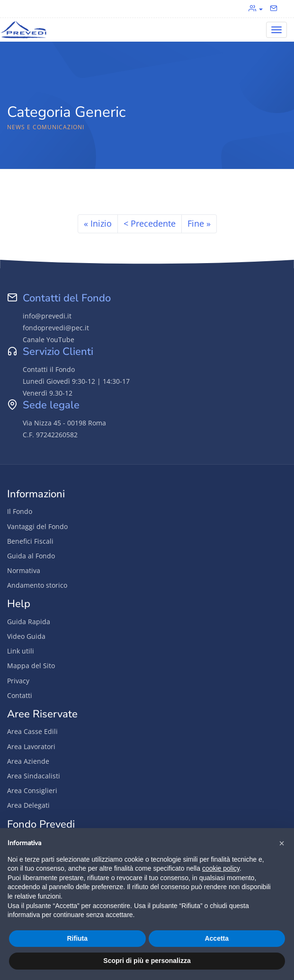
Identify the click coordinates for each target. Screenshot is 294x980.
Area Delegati (28, 805)
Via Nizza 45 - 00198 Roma (64, 423)
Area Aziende (28, 761)
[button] (282, 843)
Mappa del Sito (31, 666)
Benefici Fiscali (30, 541)
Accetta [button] (217, 938)
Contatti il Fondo (49, 369)
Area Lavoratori (31, 746)
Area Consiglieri (32, 790)
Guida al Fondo (31, 556)
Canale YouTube (49, 340)
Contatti (20, 695)
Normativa (24, 570)
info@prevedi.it (47, 316)
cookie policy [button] (221, 868)
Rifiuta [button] (77, 938)
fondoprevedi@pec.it (56, 328)
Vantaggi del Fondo (37, 526)
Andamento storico (37, 585)
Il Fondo (20, 511)
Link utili (21, 651)
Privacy (18, 681)
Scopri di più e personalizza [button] (147, 961)
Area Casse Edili (32, 731)
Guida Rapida (29, 622)
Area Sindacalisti (34, 776)
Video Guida (26, 636)
